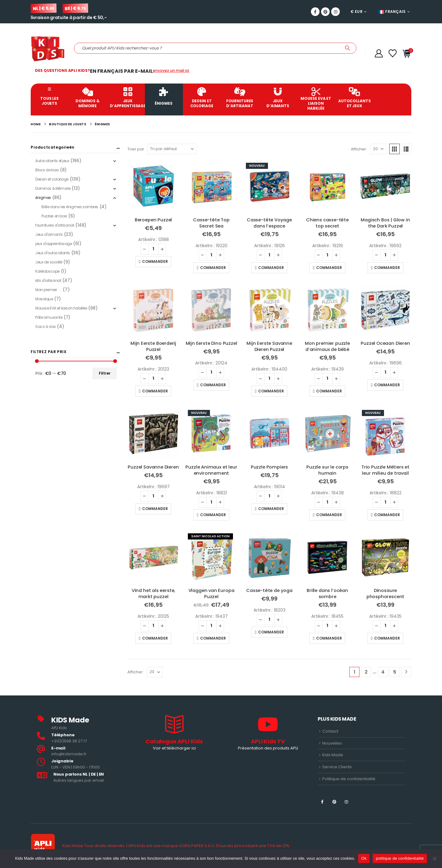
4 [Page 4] (383, 672)
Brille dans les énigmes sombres (70, 207)
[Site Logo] (48, 48)
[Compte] (379, 53)
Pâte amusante (49, 317)
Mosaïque (44, 299)
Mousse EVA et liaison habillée (316, 99)
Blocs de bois (47, 170)
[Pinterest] (325, 12)
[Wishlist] (393, 53)
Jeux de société (49, 262)
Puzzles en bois (54, 216)
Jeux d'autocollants (53, 253)
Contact (330, 731)
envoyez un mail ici (171, 70)
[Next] (406, 672)
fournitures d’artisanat (240, 98)
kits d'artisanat (48, 280)
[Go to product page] (153, 186)
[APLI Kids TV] (268, 734)
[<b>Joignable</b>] (81, 764)
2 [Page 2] (366, 672)
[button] (394, 149)
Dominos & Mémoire (87, 98)
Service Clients (337, 767)
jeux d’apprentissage (127, 98)
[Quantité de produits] (153, 249)
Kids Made (333, 755)
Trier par (136, 149)
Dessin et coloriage (202, 98)
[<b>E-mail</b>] (81, 751)
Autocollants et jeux (354, 98)
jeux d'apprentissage (54, 244)
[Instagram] (335, 12)
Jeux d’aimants (278, 98)
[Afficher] (378, 149)
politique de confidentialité (400, 858)
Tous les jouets (49, 96)
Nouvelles (332, 743)
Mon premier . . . (48, 290)
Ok (364, 858)
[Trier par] (172, 149)
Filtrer (105, 373)
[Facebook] (315, 12)
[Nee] (434, 858)
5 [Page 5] (395, 672)
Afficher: (359, 149)
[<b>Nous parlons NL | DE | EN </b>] (81, 778)
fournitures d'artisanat (55, 225)
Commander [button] (155, 261)
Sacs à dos (46, 327)
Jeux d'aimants (49, 234)
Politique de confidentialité (349, 779)
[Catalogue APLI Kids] (174, 734)
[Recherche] (347, 48)
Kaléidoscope (47, 271)
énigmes (164, 97)
